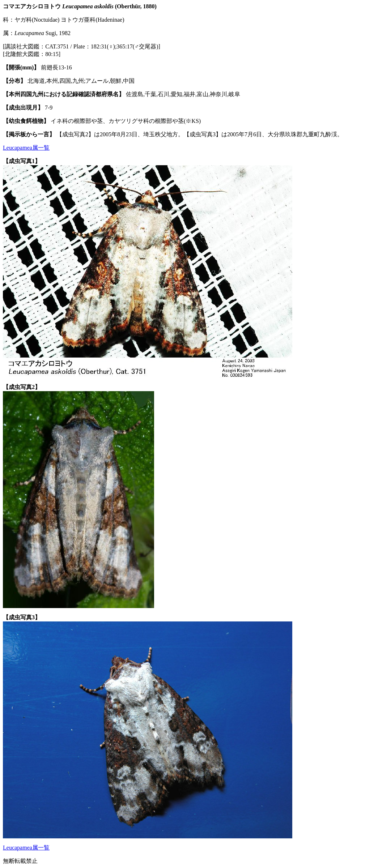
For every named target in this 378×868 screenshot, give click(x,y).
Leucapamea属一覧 (26, 148)
